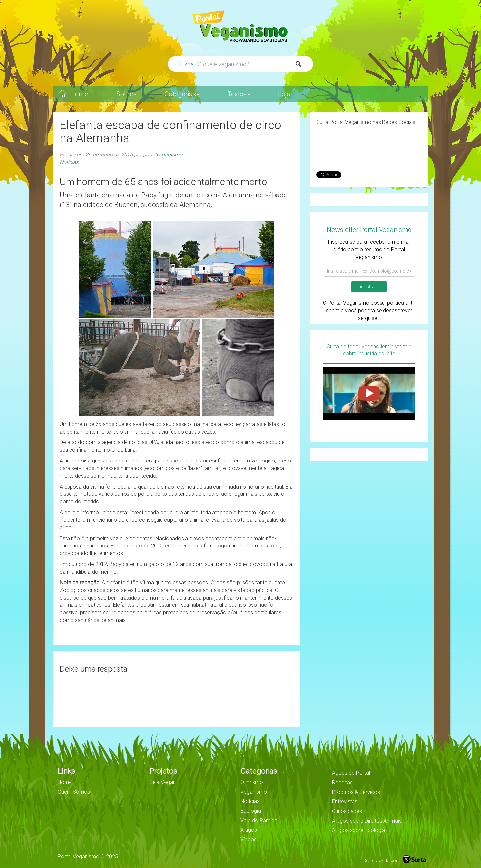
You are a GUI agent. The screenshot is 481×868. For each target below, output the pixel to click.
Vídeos (249, 840)
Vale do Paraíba (259, 820)
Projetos (163, 771)
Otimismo (252, 782)
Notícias (69, 162)
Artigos (249, 830)
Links (67, 771)
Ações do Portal (351, 773)
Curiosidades (347, 811)
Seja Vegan (162, 782)
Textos (239, 94)
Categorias (182, 94)
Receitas (342, 783)
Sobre (127, 94)
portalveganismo (163, 155)
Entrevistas (345, 802)
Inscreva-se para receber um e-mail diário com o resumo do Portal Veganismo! (369, 250)
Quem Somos (74, 792)
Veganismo (254, 792)
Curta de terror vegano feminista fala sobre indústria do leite (369, 350)
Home (79, 94)
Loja (284, 94)
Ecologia (251, 811)
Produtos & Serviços (356, 792)
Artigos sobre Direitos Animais (367, 821)
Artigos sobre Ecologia (359, 830)
